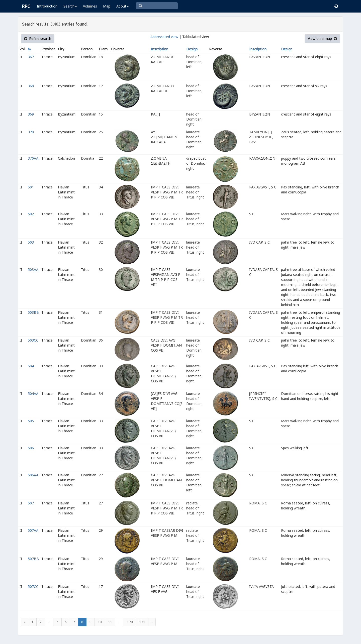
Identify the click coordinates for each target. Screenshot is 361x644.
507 (31, 503)
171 (142, 622)
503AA (33, 270)
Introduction (47, 6)
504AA (33, 394)
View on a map (322, 38)
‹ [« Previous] (25, 622)
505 (31, 421)
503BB (33, 312)
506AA (33, 475)
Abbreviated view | (166, 37)
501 (31, 187)
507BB (33, 559)
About (123, 6)
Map (107, 6)
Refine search (38, 38)
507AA (33, 530)
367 (31, 57)
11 (110, 622)
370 (31, 132)
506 (31, 448)
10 (100, 622)
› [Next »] (152, 622)
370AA (33, 158)
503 (31, 242)
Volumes (90, 6)
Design (192, 49)
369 (31, 114)
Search (70, 6)
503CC (33, 340)
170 (130, 622)
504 (31, 366)
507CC (33, 586)
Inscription (160, 49)
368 (31, 86)
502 (31, 214)
